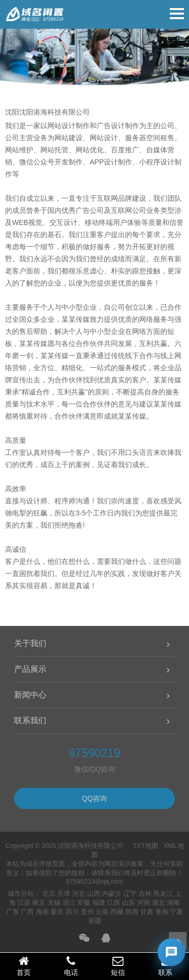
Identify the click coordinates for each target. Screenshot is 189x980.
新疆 (95, 921)
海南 (42, 912)
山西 (94, 893)
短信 (118, 966)
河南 (144, 903)
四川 (72, 912)
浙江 (69, 903)
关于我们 (30, 643)
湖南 (173, 903)
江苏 (24, 903)
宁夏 (176, 912)
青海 (162, 912)
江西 (113, 903)
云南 (102, 912)
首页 (24, 966)
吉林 (145, 893)
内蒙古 (112, 893)
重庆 (57, 912)
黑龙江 (163, 893)
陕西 (132, 912)
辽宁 (130, 893)
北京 (49, 893)
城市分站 (21, 893)
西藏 (117, 912)
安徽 (84, 903)
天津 (64, 893)
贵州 (87, 912)
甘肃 (147, 912)
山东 (129, 903)
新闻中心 (30, 695)
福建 (99, 903)
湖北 (158, 903)
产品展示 (30, 669)
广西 (27, 912)
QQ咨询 (95, 798)
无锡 (54, 903)
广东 (13, 912)
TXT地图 (145, 846)
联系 (165, 966)
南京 (39, 903)
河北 (79, 893)
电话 (71, 966)
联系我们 (30, 720)
